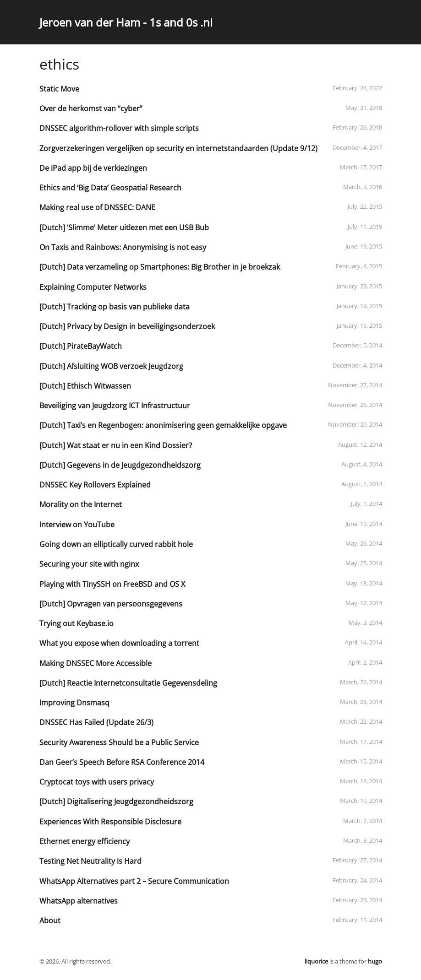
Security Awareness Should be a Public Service (119, 742)
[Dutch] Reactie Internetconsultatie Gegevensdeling (128, 683)
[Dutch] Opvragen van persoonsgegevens (111, 604)
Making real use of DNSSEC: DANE (97, 207)
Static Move (59, 89)
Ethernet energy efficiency (85, 841)
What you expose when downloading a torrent (119, 643)
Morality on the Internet (81, 504)
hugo (375, 961)
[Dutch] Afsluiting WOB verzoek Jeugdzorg (111, 366)
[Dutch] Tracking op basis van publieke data (115, 307)
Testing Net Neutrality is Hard (90, 861)
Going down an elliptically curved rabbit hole (116, 544)
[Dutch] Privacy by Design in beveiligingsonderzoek (127, 326)
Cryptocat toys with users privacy (97, 782)
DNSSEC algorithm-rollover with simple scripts (119, 128)
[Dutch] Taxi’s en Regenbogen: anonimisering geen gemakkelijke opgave (163, 425)
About (50, 920)
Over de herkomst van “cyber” (91, 108)
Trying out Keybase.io (77, 623)
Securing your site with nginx (89, 564)
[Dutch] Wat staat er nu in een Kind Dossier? (116, 445)
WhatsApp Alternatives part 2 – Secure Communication (134, 881)
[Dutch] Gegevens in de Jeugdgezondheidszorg (120, 465)
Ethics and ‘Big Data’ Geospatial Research (110, 188)
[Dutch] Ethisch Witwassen (85, 386)
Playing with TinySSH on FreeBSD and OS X (112, 584)
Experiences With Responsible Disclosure (110, 822)
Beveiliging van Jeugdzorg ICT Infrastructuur (115, 406)
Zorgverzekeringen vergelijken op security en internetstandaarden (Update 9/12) (178, 148)
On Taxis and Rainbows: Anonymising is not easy (123, 247)
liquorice (316, 961)
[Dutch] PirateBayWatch (81, 346)
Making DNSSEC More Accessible (96, 663)
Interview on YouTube (77, 525)
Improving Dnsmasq (74, 703)
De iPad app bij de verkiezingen (93, 168)
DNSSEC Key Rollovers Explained (95, 485)
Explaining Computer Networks (93, 287)
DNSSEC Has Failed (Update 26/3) (96, 722)
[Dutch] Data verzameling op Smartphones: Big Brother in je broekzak (160, 267)
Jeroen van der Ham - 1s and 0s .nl (126, 22)
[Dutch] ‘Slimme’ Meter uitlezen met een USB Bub (124, 227)
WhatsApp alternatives (79, 901)
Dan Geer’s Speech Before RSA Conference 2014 (122, 762)
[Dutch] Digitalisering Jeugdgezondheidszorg (116, 801)
